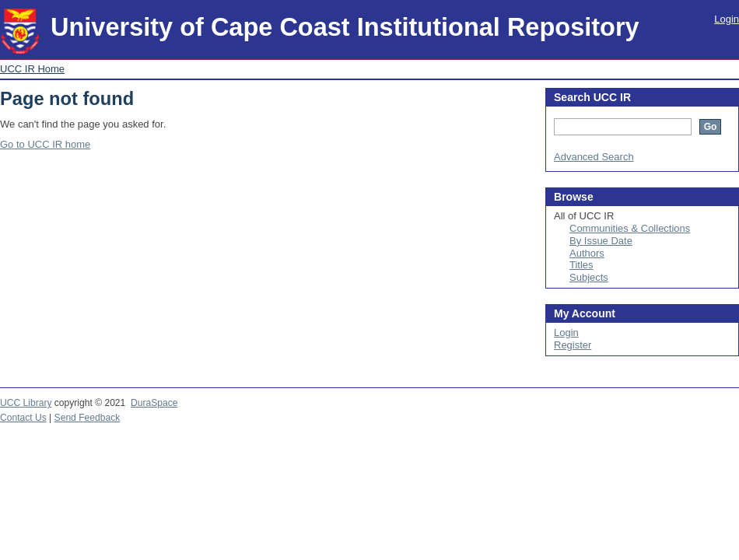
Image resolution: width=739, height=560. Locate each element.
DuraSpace (154, 403)
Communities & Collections (630, 228)
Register (573, 345)
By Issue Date (601, 241)
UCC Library (26, 403)
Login (727, 19)
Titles (581, 265)
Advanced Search (594, 157)
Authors (587, 253)
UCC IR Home (32, 69)
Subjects (589, 277)
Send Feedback (88, 418)
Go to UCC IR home (45, 144)
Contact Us (23, 418)
